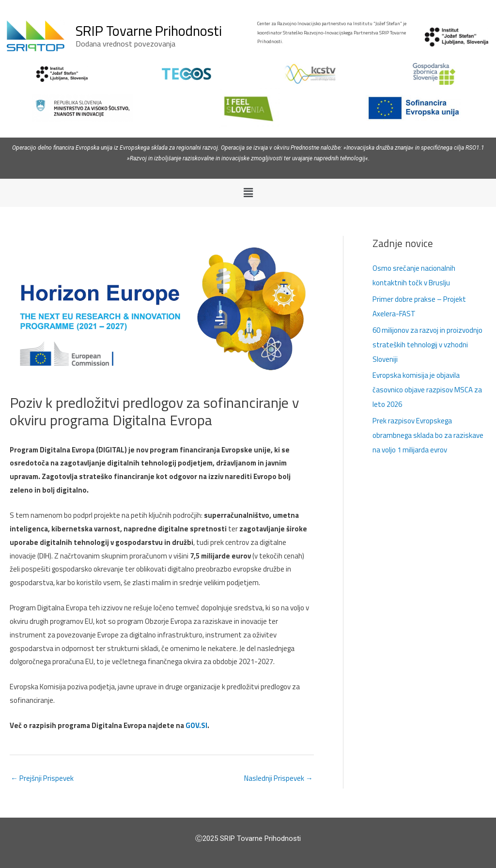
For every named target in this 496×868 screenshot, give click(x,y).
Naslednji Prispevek (279, 778)
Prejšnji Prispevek (42, 778)
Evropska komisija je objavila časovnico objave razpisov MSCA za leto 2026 (427, 390)
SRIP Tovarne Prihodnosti (149, 31)
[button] (248, 193)
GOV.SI (196, 725)
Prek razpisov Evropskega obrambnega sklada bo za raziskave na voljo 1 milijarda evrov (428, 435)
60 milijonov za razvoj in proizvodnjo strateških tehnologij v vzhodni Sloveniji (427, 345)
